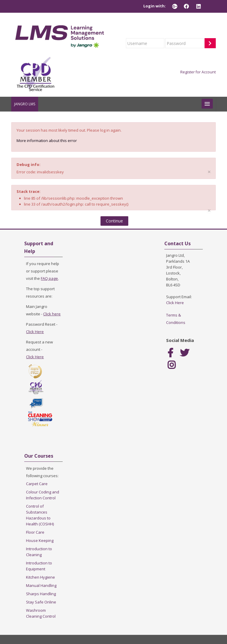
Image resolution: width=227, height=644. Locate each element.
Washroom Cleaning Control (41, 613)
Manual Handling (41, 585)
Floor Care (35, 532)
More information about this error (47, 141)
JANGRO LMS (25, 104)
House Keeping (40, 540)
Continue (114, 221)
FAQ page (49, 278)
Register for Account (198, 72)
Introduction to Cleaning (39, 552)
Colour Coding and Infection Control (43, 495)
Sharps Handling (41, 594)
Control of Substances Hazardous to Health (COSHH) (40, 515)
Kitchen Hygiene (40, 577)
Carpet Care (37, 484)
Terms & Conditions (176, 319)
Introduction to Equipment (39, 566)
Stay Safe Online (41, 602)
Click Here (35, 332)
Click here (52, 314)
